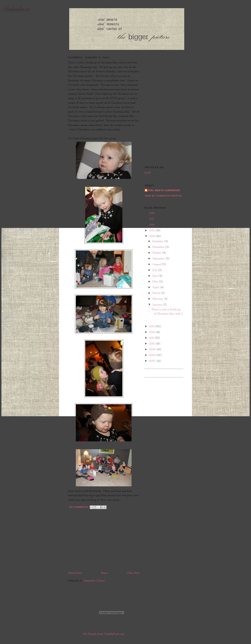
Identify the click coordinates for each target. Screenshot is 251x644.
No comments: (79, 507)
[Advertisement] (104, 544)
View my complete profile (163, 196)
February (158, 299)
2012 (152, 332)
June (155, 276)
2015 (152, 231)
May (156, 282)
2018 (152, 213)
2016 (152, 225)
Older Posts (133, 573)
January (158, 305)
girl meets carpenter (164, 190)
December (158, 241)
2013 (152, 326)
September (159, 259)
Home (104, 573)
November (159, 247)
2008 (153, 355)
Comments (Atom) (94, 581)
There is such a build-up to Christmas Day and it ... (167, 314)
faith (148, 173)
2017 (152, 219)
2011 (152, 338)
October (157, 253)
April (156, 287)
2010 (152, 344)
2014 (152, 236)
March (157, 293)
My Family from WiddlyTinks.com (104, 634)
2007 (153, 361)
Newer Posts (75, 573)
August (157, 264)
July (155, 270)
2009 (153, 349)
